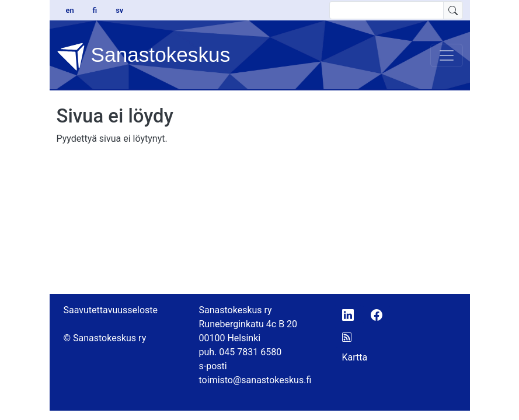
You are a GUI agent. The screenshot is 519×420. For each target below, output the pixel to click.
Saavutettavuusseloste (111, 310)
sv (119, 10)
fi (95, 10)
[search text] (386, 10)
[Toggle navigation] (447, 55)
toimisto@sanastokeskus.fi (255, 380)
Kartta (355, 357)
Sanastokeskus (144, 57)
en (70, 10)
